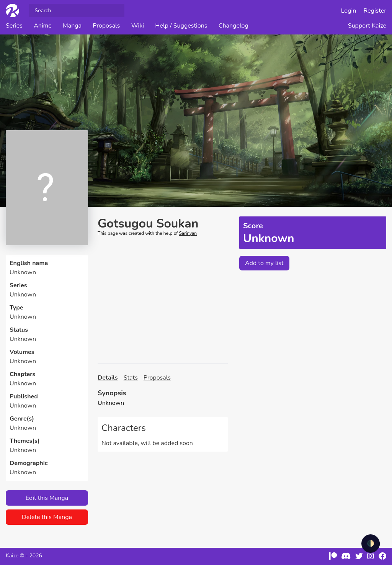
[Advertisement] (163, 300)
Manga (72, 26)
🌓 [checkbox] (371, 544)
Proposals (106, 26)
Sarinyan (188, 233)
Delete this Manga (47, 517)
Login (349, 11)
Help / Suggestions (181, 26)
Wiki (138, 26)
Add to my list (264, 263)
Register (375, 11)
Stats (131, 378)
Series (14, 26)
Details (108, 378)
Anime (43, 26)
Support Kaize (367, 26)
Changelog (234, 26)
